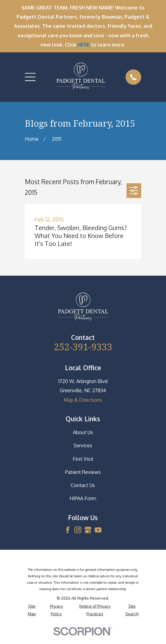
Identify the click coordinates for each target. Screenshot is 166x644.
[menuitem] (32, 610)
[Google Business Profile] (88, 530)
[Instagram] (78, 530)
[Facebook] (68, 530)
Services (83, 445)
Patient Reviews (83, 472)
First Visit (83, 459)
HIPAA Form (83, 498)
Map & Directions (83, 400)
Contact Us (83, 485)
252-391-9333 (83, 347)
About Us (83, 432)
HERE (84, 45)
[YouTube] (98, 530)
